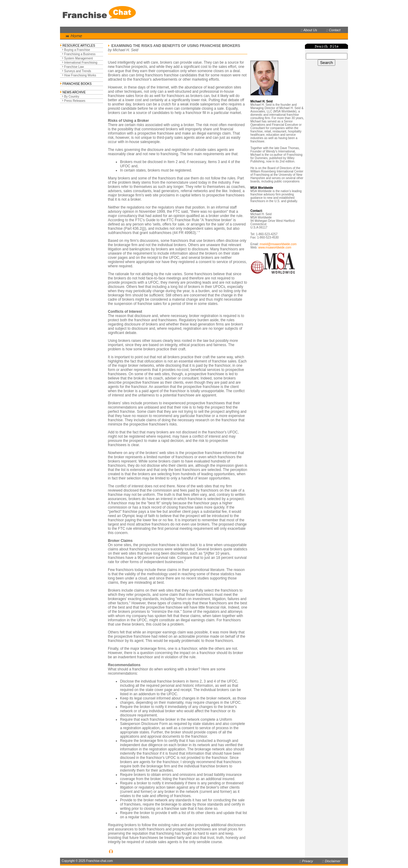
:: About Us (309, 30)
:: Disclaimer (331, 861)
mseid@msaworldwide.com (278, 244)
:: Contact (333, 30)
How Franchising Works (80, 75)
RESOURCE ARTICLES (79, 46)
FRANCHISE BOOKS (77, 84)
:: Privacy (306, 861)
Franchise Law (74, 67)
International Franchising (81, 63)
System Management (79, 58)
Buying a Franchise (77, 50)
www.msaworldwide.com (275, 247)
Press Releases (75, 101)
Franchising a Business (80, 54)
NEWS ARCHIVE (74, 92)
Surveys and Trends (78, 71)
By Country (72, 97)
